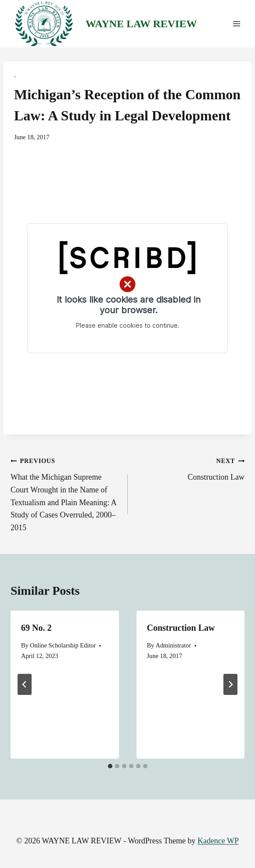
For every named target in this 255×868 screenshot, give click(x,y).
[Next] (230, 684)
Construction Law (190, 468)
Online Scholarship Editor (63, 645)
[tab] (110, 766)
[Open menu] (236, 24)
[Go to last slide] (25, 684)
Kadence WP (218, 841)
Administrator (173, 645)
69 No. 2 (36, 628)
